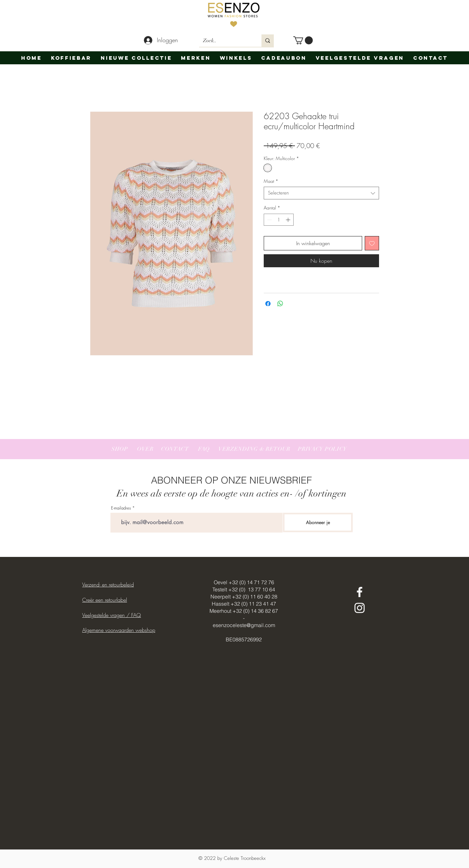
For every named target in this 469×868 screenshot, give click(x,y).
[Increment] (289, 220)
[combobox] (321, 193)
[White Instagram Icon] (360, 608)
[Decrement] (269, 220)
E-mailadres (121, 508)
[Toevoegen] (372, 243)
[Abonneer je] (318, 522)
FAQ (204, 449)
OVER (145, 449)
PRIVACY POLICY (322, 449)
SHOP (120, 449)
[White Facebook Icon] (360, 592)
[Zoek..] (225, 41)
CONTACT (175, 449)
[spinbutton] (279, 220)
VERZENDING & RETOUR (254, 449)
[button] (303, 40)
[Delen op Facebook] (268, 304)
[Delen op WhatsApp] (280, 304)
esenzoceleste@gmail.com (244, 625)
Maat (271, 181)
